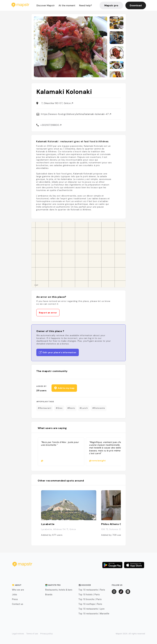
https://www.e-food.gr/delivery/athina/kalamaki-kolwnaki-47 (76, 114)
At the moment (67, 6)
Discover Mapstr (46, 6)
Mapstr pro (111, 5)
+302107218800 (51, 125)
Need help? (85, 6)
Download (136, 5)
